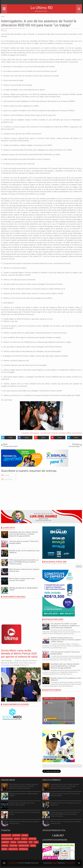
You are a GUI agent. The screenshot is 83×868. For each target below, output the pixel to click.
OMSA (68, 433)
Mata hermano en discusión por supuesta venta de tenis (24, 570)
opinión (17, 839)
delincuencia (13, 849)
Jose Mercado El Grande (48, 433)
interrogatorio (34, 433)
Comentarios (7, 479)
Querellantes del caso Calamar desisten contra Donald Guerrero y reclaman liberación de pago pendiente (65, 666)
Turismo (24, 839)
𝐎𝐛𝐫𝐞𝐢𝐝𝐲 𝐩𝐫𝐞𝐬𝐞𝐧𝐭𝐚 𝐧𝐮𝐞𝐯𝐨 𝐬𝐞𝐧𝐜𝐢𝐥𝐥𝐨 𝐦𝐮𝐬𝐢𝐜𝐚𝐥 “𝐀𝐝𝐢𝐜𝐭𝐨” (23, 589)
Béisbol (4, 849)
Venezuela (13, 846)
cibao (36, 842)
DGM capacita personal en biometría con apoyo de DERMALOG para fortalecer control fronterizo (24, 562)
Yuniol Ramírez (77, 433)
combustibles (22, 842)
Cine (31, 842)
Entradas (6, 475)
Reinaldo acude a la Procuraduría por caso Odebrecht (24, 552)
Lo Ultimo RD (42, 8)
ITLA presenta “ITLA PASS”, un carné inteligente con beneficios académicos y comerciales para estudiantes (65, 626)
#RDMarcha (23, 849)
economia (32, 839)
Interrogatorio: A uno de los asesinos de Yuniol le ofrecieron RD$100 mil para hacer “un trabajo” (39, 23)
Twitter (33, 846)
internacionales (7, 839)
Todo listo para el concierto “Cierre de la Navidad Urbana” (65, 653)
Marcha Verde (24, 846)
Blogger (55, 863)
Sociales (25, 835)
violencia (5, 846)
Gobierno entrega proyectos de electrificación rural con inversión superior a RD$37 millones (66, 640)
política (13, 842)
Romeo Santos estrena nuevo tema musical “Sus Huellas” (22, 579)
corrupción (25, 433)
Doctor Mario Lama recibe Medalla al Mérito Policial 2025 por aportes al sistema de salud (19, 654)
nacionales (62, 433)
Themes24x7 (70, 863)
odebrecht (5, 842)
